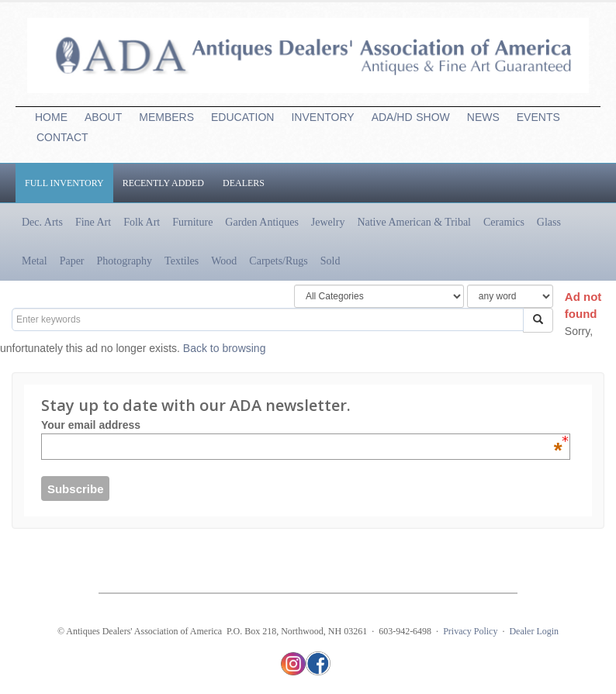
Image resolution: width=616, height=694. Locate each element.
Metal (35, 261)
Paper (72, 261)
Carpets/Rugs (278, 261)
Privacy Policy (470, 631)
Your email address (302, 425)
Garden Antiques (261, 222)
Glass (549, 222)
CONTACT (62, 137)
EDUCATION (242, 117)
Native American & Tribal (414, 222)
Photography (125, 261)
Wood (224, 261)
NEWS (483, 117)
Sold (330, 261)
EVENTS (538, 117)
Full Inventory (64, 183)
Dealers (244, 183)
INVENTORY (322, 117)
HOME (51, 117)
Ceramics (504, 222)
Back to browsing (225, 348)
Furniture (192, 222)
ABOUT (103, 117)
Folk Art (142, 222)
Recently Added (163, 183)
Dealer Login (534, 631)
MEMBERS (166, 117)
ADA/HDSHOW (411, 117)
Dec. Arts (42, 222)
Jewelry (328, 222)
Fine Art (93, 222)
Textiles (182, 261)
